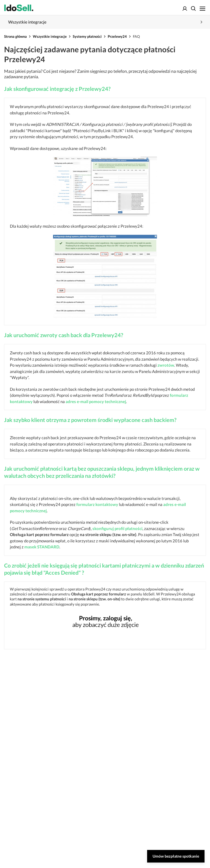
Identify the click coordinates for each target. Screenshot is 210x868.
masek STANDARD (42, 547)
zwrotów (166, 365)
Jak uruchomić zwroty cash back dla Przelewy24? (64, 335)
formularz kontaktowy (97, 504)
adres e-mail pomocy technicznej (96, 401)
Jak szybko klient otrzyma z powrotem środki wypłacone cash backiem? (90, 420)
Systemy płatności (87, 36)
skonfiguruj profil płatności (117, 528)
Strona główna (15, 36)
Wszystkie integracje (50, 36)
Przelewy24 (117, 36)
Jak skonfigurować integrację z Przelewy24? (57, 89)
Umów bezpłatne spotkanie (176, 856)
